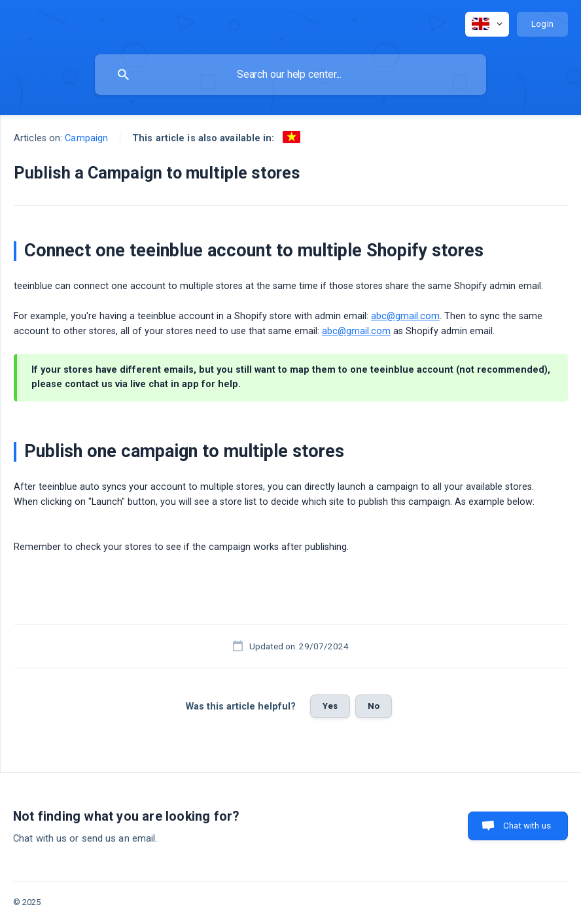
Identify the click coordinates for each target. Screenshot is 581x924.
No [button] (374, 706)
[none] (487, 24)
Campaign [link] (86, 138)
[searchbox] (290, 75)
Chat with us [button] (527, 826)
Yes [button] (330, 706)
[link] (291, 137)
